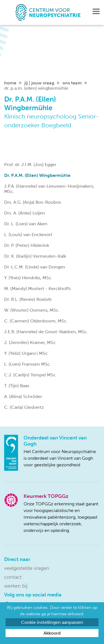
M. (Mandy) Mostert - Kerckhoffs (37, 289)
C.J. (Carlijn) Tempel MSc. (31, 375)
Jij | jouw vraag (39, 83)
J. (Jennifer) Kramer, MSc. (31, 342)
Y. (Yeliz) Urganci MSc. (26, 353)
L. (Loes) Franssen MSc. (28, 364)
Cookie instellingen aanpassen (52, 622)
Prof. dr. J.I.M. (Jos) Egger (30, 165)
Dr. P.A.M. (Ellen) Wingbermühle (37, 175)
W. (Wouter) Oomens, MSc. (32, 310)
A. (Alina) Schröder (23, 396)
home (10, 83)
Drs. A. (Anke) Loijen (25, 213)
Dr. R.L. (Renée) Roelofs (28, 299)
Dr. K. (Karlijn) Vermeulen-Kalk (35, 256)
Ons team (72, 83)
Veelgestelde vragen (27, 568)
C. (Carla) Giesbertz (24, 407)
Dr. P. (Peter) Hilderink (27, 245)
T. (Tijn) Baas (17, 386)
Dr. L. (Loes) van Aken (26, 224)
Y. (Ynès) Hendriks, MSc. (28, 278)
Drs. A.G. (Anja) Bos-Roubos (33, 202)
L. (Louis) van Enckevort (28, 235)
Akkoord (52, 633)
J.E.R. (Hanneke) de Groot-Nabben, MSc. (46, 332)
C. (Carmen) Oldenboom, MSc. (36, 321)
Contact (13, 577)
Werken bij (16, 586)
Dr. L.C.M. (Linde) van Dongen (35, 267)
